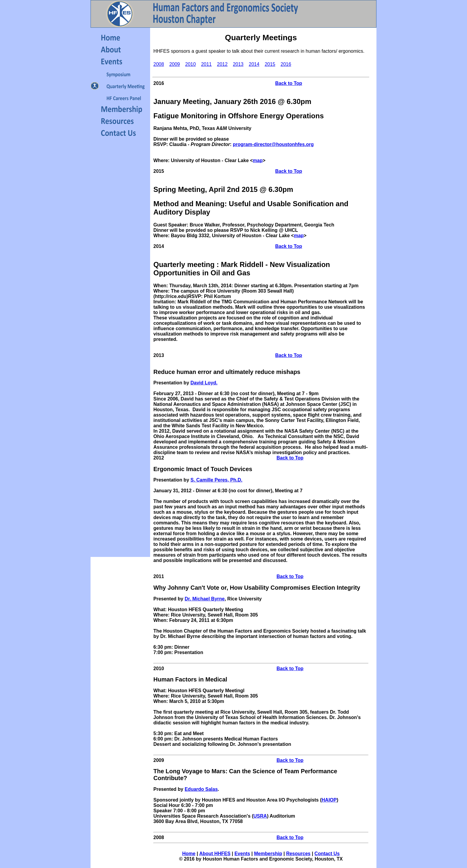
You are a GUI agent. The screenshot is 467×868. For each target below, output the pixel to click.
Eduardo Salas (201, 789)
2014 (254, 64)
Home (189, 854)
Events (242, 854)
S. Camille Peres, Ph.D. (216, 480)
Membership (268, 854)
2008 (159, 64)
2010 (191, 64)
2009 (175, 64)
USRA (260, 816)
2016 (286, 64)
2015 (270, 64)
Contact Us (327, 854)
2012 (222, 64)
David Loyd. (204, 383)
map (258, 160)
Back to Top (289, 83)
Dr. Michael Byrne (205, 599)
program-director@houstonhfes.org (273, 144)
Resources (298, 854)
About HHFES (215, 854)
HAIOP (329, 800)
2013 (238, 64)
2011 (206, 64)
